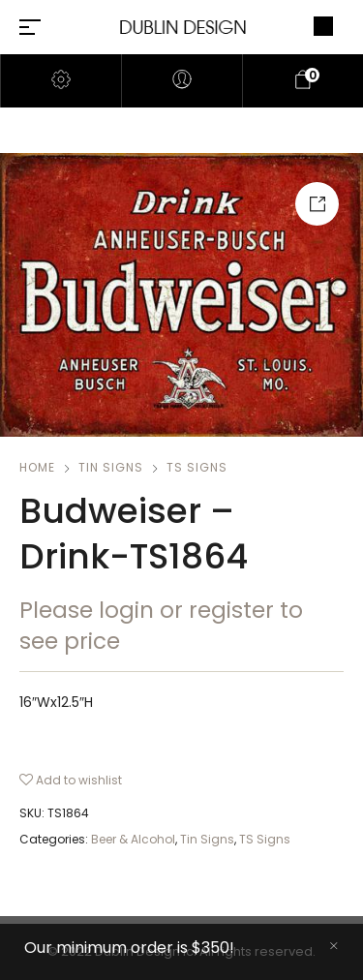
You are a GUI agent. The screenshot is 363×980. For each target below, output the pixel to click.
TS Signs (197, 467)
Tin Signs (111, 467)
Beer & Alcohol (133, 839)
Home (37, 467)
